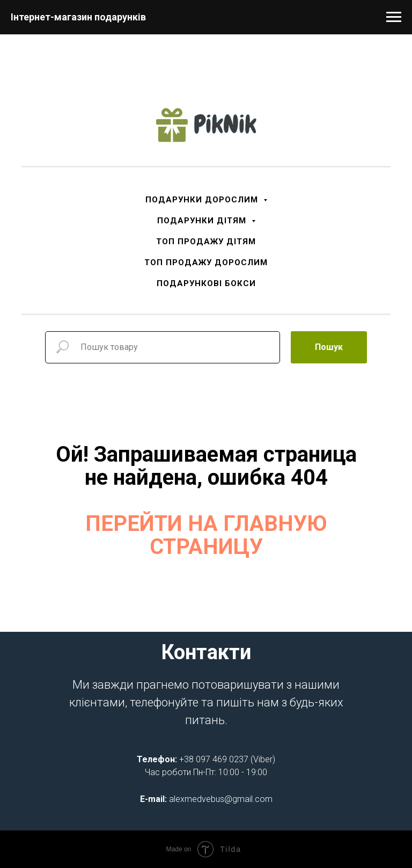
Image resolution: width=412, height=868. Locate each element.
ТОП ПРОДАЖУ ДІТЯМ (206, 242)
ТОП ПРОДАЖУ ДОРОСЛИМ (206, 262)
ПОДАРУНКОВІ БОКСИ (206, 283)
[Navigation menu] (394, 17)
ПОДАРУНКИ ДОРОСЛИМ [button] (203, 200)
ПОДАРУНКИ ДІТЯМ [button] (203, 221)
